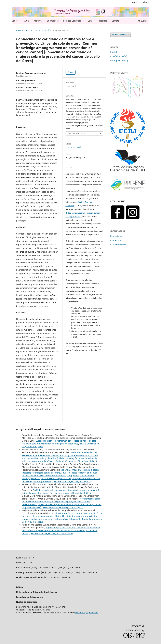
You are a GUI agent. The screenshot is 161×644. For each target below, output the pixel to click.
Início (18, 30)
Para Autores (116, 240)
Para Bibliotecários (118, 245)
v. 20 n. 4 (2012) (42, 30)
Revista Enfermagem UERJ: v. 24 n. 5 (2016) (77, 461)
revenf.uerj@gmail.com (87, 613)
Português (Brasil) (119, 61)
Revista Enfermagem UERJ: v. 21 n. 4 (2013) (52, 533)
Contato (116, 21)
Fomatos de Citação (76, 134)
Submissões (53, 21)
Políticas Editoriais (72, 21)
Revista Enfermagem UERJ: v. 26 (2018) (73, 481)
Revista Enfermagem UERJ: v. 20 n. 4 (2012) (64, 507)
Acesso (135, 2)
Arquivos (38, 21)
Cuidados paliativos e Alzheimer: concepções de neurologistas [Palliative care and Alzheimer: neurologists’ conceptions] (59, 442)
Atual (27, 21)
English (114, 52)
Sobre (15, 21)
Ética (90, 21)
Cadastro (145, 2)
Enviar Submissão (120, 35)
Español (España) (119, 56)
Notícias (103, 21)
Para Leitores (116, 236)
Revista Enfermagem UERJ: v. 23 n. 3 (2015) (71, 493)
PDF (72, 72)
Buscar (143, 21)
